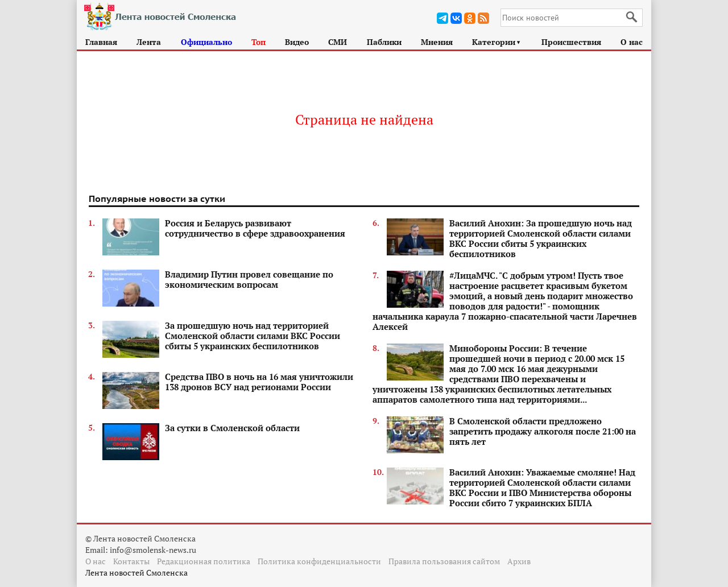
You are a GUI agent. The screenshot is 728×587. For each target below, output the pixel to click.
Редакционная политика (204, 561)
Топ (258, 42)
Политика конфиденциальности (319, 561)
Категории (497, 42)
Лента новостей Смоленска (136, 572)
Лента (149, 42)
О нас (632, 42)
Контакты (131, 561)
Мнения (437, 42)
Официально (206, 42)
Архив (519, 561)
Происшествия (571, 42)
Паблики (384, 42)
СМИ (338, 42)
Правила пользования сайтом (444, 561)
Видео (297, 42)
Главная (101, 42)
